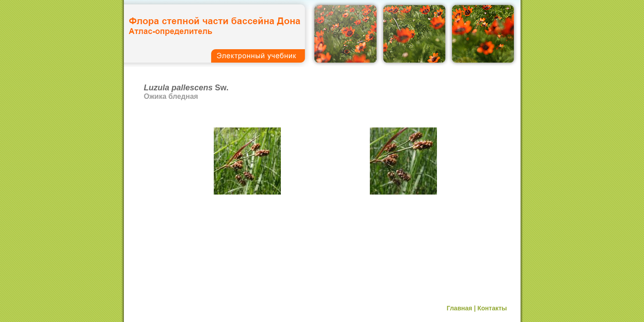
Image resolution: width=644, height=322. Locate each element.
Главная (460, 308)
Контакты (492, 308)
